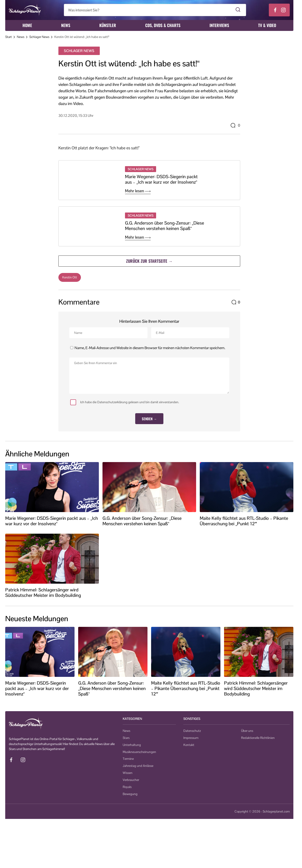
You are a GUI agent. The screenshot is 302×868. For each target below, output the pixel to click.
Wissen (128, 773)
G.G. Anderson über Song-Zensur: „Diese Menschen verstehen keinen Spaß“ (165, 226)
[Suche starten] (238, 10)
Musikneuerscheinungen (139, 752)
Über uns (247, 731)
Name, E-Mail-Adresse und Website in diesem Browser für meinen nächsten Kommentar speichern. (150, 348)
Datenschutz (192, 731)
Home (27, 25)
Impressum (191, 738)
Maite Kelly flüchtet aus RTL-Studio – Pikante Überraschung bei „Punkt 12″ (244, 521)
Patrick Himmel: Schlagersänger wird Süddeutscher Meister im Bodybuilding (43, 593)
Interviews (219, 25)
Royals (127, 787)
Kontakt (189, 745)
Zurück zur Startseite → (149, 261)
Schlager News (39, 37)
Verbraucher (131, 780)
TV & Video (267, 25)
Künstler (108, 25)
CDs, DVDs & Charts (163, 25)
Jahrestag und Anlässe (138, 766)
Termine (128, 759)
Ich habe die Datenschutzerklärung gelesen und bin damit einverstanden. (125, 402)
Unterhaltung (132, 745)
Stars (126, 738)
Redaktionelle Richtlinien (258, 738)
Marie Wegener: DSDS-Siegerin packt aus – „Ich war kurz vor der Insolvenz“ (161, 179)
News (66, 25)
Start (9, 37)
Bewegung (130, 794)
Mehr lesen (138, 191)
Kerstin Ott (70, 277)
